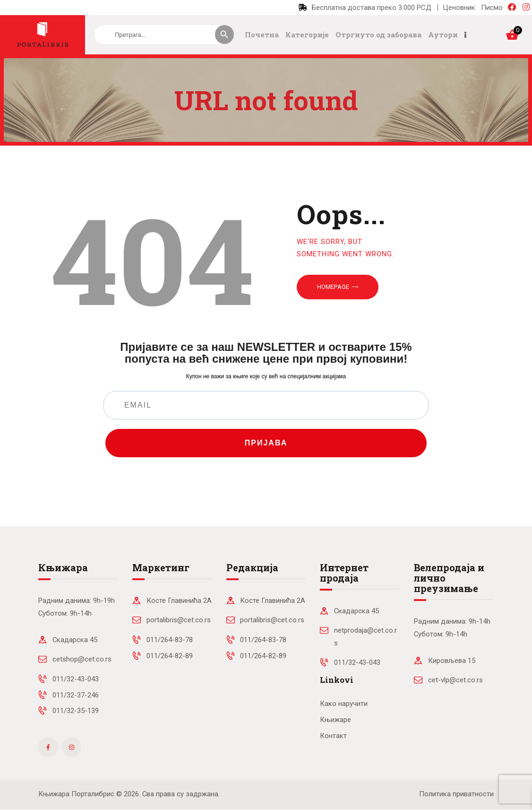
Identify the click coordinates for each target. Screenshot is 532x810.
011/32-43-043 (76, 679)
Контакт (333, 736)
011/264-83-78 (170, 640)
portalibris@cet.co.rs (179, 620)
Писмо (492, 8)
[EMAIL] (266, 405)
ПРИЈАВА (266, 443)
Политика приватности (456, 794)
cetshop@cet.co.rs (82, 659)
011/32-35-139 (76, 711)
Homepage (333, 287)
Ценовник (459, 8)
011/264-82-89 (170, 656)
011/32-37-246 (76, 695)
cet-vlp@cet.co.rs (455, 680)
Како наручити (344, 704)
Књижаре (335, 720)
